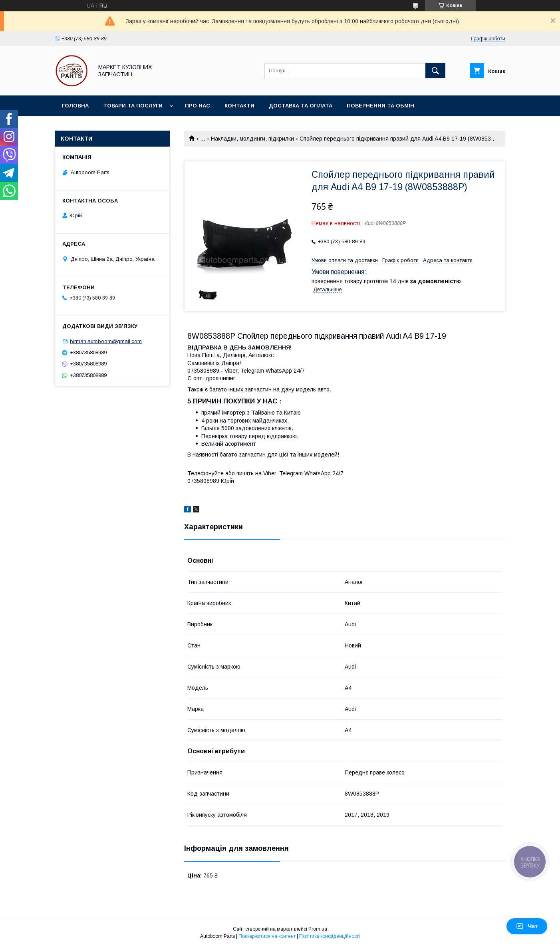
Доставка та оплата (301, 106)
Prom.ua (318, 929)
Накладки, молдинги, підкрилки (252, 139)
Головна (75, 106)
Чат (527, 926)
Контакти (239, 106)
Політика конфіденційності (330, 936)
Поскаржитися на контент (267, 936)
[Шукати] (435, 71)
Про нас (198, 106)
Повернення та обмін (380, 106)
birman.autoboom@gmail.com (106, 341)
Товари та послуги (133, 106)
